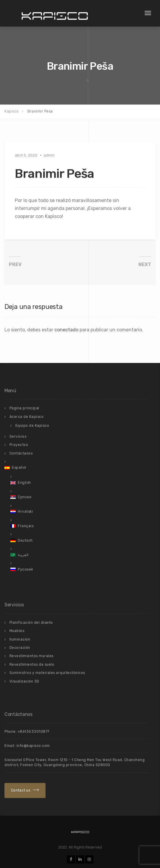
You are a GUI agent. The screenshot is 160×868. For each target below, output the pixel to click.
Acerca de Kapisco (27, 417)
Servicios (18, 437)
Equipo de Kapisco (32, 426)
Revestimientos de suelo (32, 665)
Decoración (20, 648)
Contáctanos (21, 453)
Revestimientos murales (31, 656)
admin (49, 155)
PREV (15, 264)
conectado (66, 330)
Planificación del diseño (31, 623)
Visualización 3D (24, 681)
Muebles (17, 631)
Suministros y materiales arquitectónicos (47, 673)
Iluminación (20, 639)
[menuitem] (76, 468)
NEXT (145, 264)
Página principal (24, 408)
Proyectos (19, 445)
